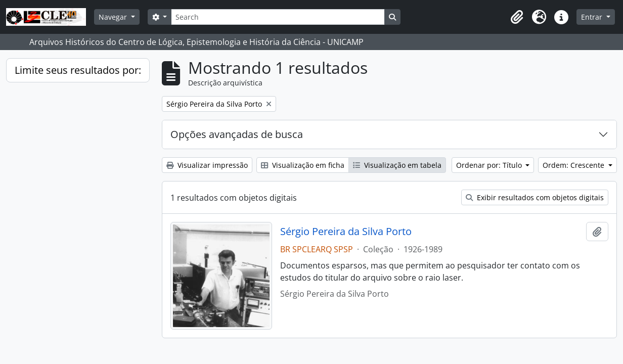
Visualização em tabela (397, 165)
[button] (517, 17)
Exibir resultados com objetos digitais (535, 197)
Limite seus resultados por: (78, 70)
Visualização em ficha (303, 165)
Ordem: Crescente (574, 165)
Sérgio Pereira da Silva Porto (346, 232)
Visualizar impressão (207, 165)
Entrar (593, 17)
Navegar (114, 17)
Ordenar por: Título (490, 165)
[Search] (278, 17)
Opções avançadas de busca (237, 134)
